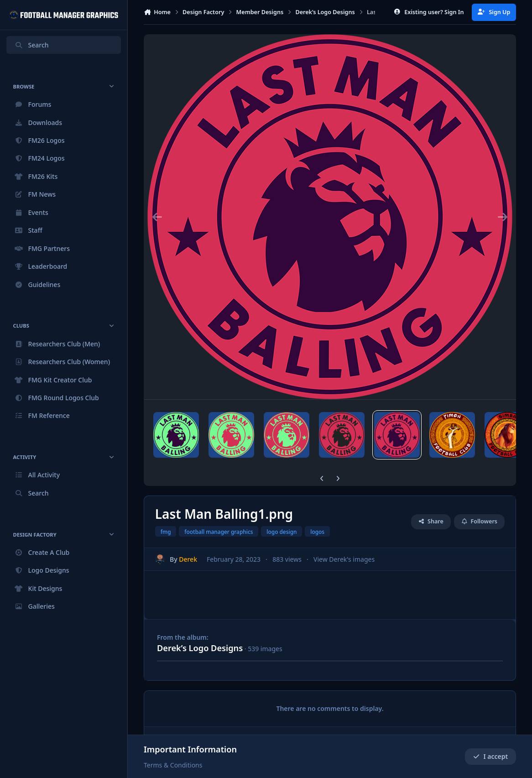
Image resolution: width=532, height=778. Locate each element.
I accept (490, 756)
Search (31, 45)
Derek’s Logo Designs (200, 648)
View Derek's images (344, 559)
